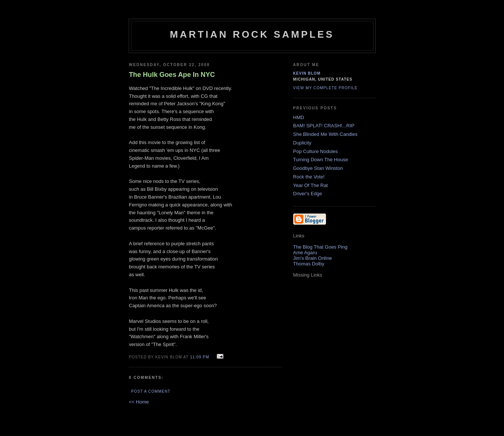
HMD (299, 117)
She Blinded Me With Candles (325, 134)
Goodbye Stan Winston (318, 168)
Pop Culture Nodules (316, 151)
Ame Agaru (305, 253)
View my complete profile (325, 88)
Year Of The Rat (311, 185)
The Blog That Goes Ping (320, 247)
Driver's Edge (308, 194)
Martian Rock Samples (252, 34)
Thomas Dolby (309, 264)
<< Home (139, 402)
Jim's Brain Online (313, 258)
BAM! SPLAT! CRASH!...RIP (324, 126)
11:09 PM (199, 357)
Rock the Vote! (309, 177)
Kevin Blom (307, 73)
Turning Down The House (321, 160)
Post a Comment (151, 391)
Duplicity (302, 143)
